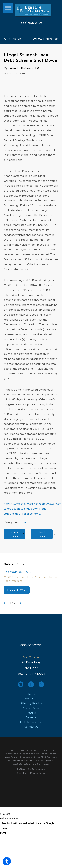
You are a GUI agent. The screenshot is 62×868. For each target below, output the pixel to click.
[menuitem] (31, 694)
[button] (7, 861)
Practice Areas (31, 708)
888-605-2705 (31, 645)
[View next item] (19, 603)
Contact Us (31, 727)
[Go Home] (7, 39)
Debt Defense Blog (31, 722)
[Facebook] (31, 684)
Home (31, 694)
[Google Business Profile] (21, 684)
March (17, 39)
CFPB (23, 523)
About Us (31, 699)
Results (31, 713)
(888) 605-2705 (31, 23)
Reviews (31, 717)
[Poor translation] (4, 833)
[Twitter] (41, 684)
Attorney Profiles (31, 703)
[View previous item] (6, 603)
